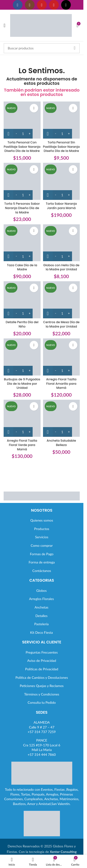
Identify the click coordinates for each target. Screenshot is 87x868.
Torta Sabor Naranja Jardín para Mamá (61, 206)
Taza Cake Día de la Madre (22, 267)
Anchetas (41, 607)
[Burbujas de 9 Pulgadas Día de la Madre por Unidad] (22, 357)
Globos (41, 590)
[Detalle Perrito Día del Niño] (22, 300)
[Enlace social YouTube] (42, 5)
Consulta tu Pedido (42, 702)
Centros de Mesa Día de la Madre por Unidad (61, 324)
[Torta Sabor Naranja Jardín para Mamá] (62, 181)
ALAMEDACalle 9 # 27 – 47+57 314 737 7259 (42, 727)
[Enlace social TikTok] (66, 5)
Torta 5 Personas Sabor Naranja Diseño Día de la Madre (22, 208)
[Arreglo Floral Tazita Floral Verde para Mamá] (22, 418)
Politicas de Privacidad (42, 669)
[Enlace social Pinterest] (54, 5)
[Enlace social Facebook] (18, 5)
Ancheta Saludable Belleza (61, 443)
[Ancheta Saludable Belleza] (62, 418)
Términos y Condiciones (42, 694)
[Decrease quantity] (16, 134)
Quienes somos (42, 520)
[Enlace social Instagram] (30, 5)
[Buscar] (42, 48)
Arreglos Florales (41, 599)
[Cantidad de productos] (23, 134)
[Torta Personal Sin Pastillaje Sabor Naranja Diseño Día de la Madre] (62, 120)
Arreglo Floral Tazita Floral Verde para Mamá (22, 445)
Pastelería (42, 624)
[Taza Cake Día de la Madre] (22, 243)
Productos (42, 529)
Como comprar (42, 545)
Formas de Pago (42, 554)
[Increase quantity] (30, 134)
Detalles (42, 616)
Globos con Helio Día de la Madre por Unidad (61, 267)
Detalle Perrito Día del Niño (22, 324)
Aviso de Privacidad (42, 661)
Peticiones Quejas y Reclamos (42, 686)
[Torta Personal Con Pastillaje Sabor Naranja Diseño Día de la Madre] (22, 120)
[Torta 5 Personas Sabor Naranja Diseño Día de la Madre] (22, 181)
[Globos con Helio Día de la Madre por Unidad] (62, 243)
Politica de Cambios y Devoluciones (42, 677)
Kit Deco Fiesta (42, 632)
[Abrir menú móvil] (4, 25)
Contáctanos (42, 571)
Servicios (42, 537)
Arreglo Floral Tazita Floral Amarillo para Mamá (61, 383)
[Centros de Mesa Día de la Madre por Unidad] (62, 300)
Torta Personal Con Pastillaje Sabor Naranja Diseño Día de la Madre (22, 147)
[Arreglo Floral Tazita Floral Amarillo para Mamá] (62, 357)
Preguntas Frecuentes (42, 652)
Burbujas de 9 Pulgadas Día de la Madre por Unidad (22, 383)
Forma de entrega (42, 562)
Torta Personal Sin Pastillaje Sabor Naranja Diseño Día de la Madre (61, 147)
